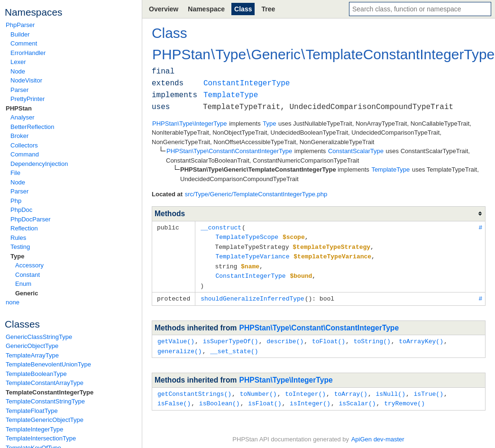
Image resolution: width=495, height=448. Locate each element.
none (13, 302)
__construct (221, 227)
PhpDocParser (31, 219)
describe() (285, 337)
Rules (18, 238)
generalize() (180, 347)
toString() (372, 337)
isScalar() (357, 398)
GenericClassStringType (39, 337)
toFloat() (329, 337)
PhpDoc (21, 210)
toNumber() (258, 389)
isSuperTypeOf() (231, 337)
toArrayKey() (421, 337)
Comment (24, 43)
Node (18, 71)
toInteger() (305, 389)
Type (17, 256)
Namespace (206, 9)
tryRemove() (404, 398)
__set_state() (234, 347)
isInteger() (310, 398)
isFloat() (265, 398)
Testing (20, 247)
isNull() (390, 389)
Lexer (18, 62)
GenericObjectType (32, 346)
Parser (19, 90)
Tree (268, 9)
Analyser (23, 117)
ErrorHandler (28, 53)
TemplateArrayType (32, 355)
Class (243, 9)
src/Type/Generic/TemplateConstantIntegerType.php (256, 194)
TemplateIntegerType (34, 429)
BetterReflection (32, 127)
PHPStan (19, 108)
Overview (164, 9)
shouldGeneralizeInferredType (252, 295)
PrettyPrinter (27, 99)
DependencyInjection (39, 164)
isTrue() (429, 389)
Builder (20, 34)
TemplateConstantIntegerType (50, 392)
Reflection (24, 228)
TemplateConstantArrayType (45, 383)
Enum (23, 284)
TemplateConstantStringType (45, 401)
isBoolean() (220, 398)
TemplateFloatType (32, 411)
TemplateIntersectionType (41, 438)
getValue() (176, 337)
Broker (19, 136)
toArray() (351, 389)
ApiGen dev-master (378, 434)
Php (16, 201)
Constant (27, 275)
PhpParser (20, 25)
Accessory (29, 265)
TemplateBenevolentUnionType (48, 364)
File (15, 173)
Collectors (24, 145)
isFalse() (174, 398)
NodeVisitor (26, 80)
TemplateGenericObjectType (45, 420)
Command (25, 154)
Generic (27, 293)
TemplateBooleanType (36, 374)
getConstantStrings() (194, 389)
